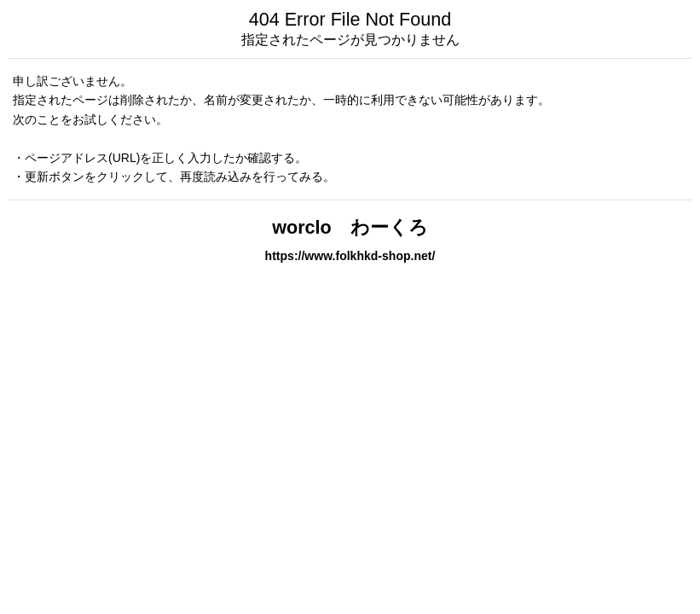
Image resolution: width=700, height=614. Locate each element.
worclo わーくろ (350, 227)
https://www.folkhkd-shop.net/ (350, 256)
